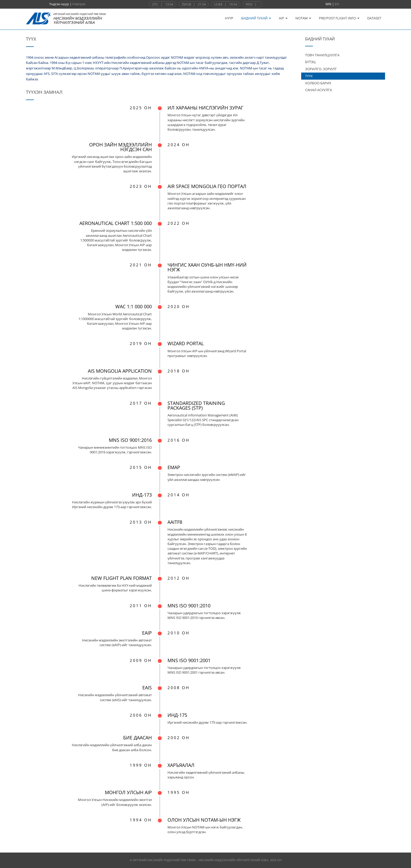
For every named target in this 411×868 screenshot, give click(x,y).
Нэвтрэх (79, 4)
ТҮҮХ (309, 76)
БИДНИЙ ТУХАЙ (256, 18)
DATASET (374, 18)
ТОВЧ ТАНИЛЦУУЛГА (322, 55)
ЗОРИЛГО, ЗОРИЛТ (321, 69)
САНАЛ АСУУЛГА (318, 90)
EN (337, 4)
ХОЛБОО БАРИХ (318, 83)
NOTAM (303, 18)
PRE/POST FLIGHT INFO (339, 18)
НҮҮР (229, 18)
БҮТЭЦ (310, 62)
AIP (283, 18)
